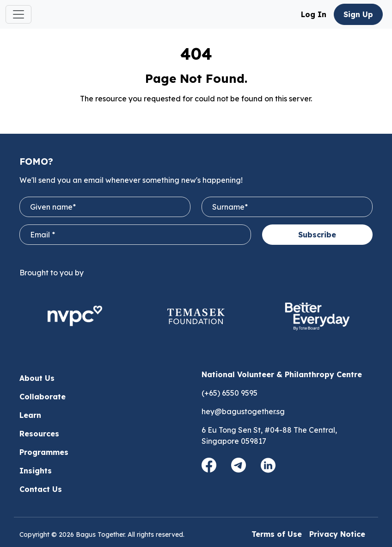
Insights (36, 471)
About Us (37, 378)
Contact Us (41, 489)
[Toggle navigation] (18, 14)
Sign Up (358, 14)
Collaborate (43, 397)
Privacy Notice (337, 534)
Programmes (44, 452)
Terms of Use (277, 534)
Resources (39, 434)
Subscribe (317, 235)
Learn (30, 415)
